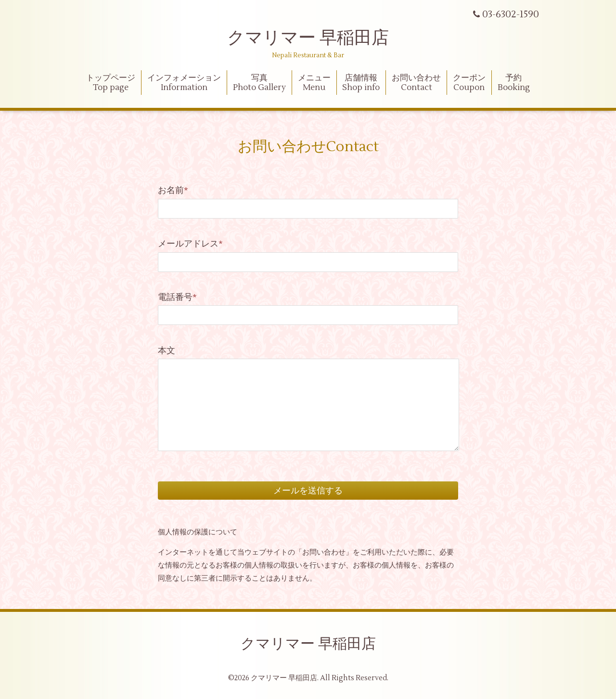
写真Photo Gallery (259, 83)
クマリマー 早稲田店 (308, 38)
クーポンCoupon (469, 83)
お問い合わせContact (416, 83)
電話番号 (177, 297)
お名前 (173, 190)
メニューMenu (314, 83)
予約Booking (514, 83)
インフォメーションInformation (184, 83)
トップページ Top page (111, 83)
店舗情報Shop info (361, 83)
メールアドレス (190, 244)
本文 (167, 351)
